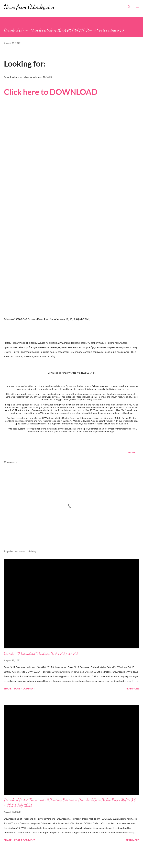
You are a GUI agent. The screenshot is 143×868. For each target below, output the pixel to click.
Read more (132, 689)
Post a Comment (25, 689)
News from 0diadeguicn (29, 7)
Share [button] (131, 452)
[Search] (129, 6)
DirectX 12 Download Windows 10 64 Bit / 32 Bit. (41, 654)
